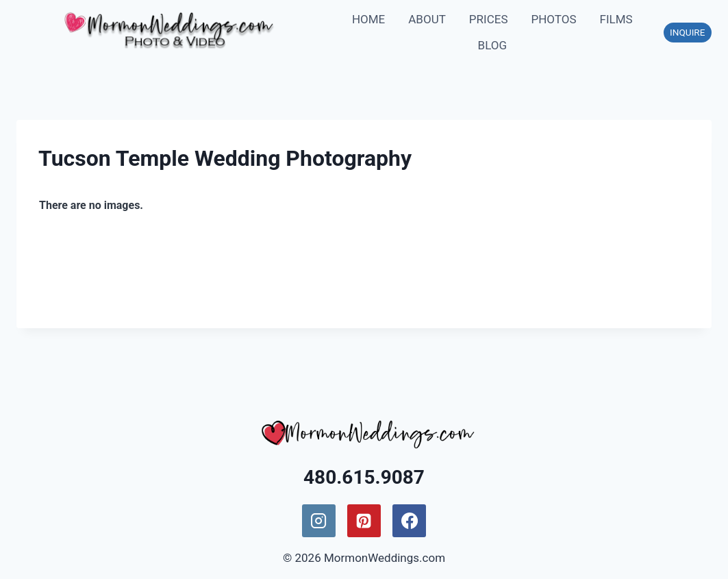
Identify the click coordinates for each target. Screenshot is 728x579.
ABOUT (427, 19)
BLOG (492, 45)
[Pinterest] (364, 521)
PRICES (489, 19)
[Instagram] (318, 521)
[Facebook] (409, 521)
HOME (368, 19)
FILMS (616, 19)
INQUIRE (687, 32)
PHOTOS (553, 19)
